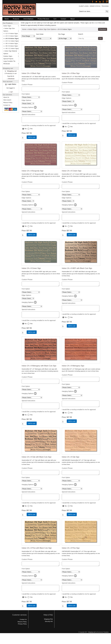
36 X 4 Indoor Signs (12, 43)
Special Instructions (28, 115)
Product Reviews (43, 19)
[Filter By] (88, 38)
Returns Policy (8, 103)
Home (7, 19)
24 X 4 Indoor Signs (12, 36)
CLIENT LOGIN (84, 6)
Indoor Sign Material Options (10, 52)
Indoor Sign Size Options (47, 29)
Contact (63, 19)
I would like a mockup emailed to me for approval (39, 127)
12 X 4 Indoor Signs (12, 33)
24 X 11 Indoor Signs (12, 41)
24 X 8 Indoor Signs (12, 38)
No (26, 130)
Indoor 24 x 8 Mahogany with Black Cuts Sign (39, 371)
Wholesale (7, 64)
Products (16, 19)
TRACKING (105, 6)
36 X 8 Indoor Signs (12, 46)
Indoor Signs (32, 29)
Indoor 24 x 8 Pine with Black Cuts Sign (37, 556)
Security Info (49, 631)
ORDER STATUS (95, 6)
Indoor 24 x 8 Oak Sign (71, 463)
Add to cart (32, 139)
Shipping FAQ (48, 629)
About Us (6, 97)
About (73, 19)
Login (11, 92)
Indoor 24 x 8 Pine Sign (71, 556)
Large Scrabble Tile (9, 61)
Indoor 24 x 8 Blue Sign (71, 73)
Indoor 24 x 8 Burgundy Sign (33, 172)
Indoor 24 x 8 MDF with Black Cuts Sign (77, 272)
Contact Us (7, 105)
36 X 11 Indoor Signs (12, 48)
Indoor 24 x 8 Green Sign (31, 272)
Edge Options (26, 101)
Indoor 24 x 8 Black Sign (31, 73)
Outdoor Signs (8, 56)
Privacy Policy (22, 634)
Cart (55, 19)
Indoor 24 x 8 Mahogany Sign (73, 371)
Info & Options (28, 19)
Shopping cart (12, 71)
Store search (7, 100)
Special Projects (8, 59)
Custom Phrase (27, 85)
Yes (31, 130)
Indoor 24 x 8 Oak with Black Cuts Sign (37, 463)
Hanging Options (27, 108)
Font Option (26, 95)
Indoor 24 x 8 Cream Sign (72, 172)
